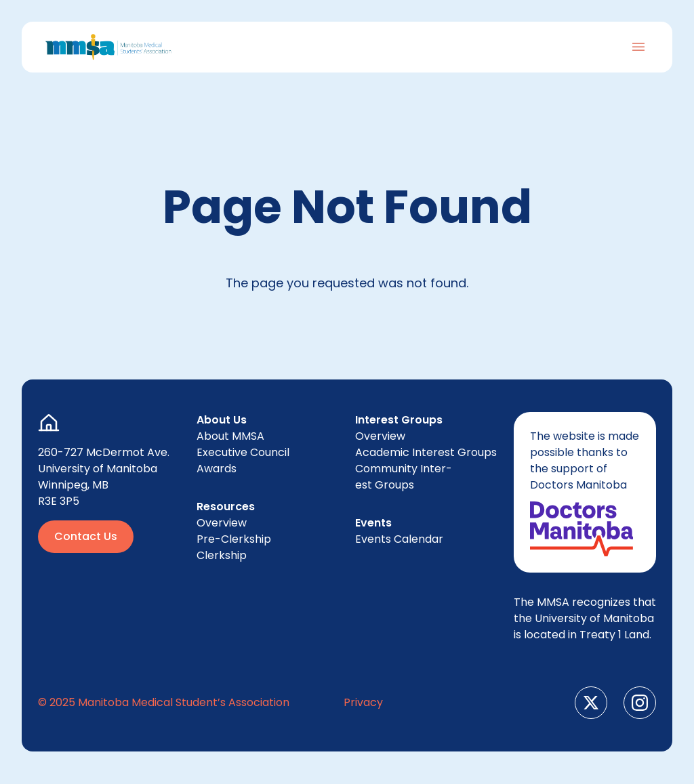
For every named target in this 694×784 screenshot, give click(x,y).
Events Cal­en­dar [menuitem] (399, 539)
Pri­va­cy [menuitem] (363, 702)
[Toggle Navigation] (638, 47)
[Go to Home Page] (108, 47)
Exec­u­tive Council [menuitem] (243, 452)
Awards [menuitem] (217, 469)
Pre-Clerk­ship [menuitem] (234, 539)
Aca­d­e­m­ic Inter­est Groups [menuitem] (426, 452)
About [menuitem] (230, 436)
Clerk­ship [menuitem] (222, 555)
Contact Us (86, 536)
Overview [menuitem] (222, 523)
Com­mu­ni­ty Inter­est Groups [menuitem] (404, 477)
